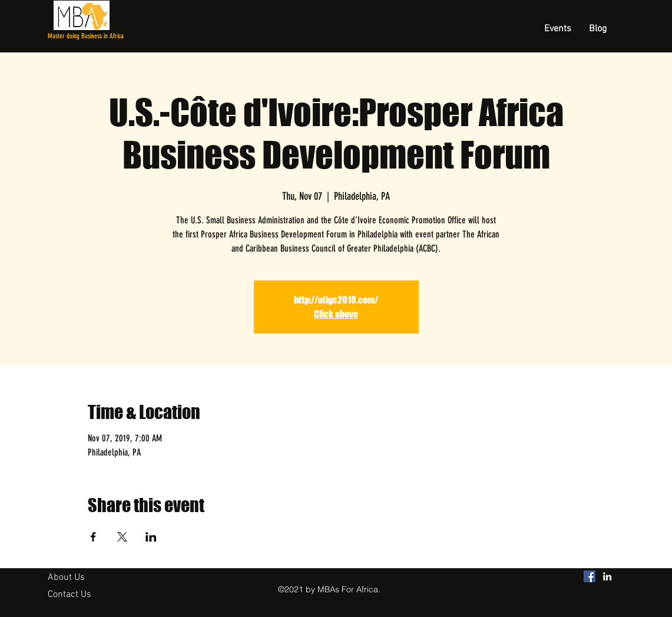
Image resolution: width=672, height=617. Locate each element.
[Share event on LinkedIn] (151, 537)
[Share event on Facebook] (93, 537)
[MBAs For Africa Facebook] (590, 576)
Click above (336, 314)
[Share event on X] (122, 537)
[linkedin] (607, 576)
